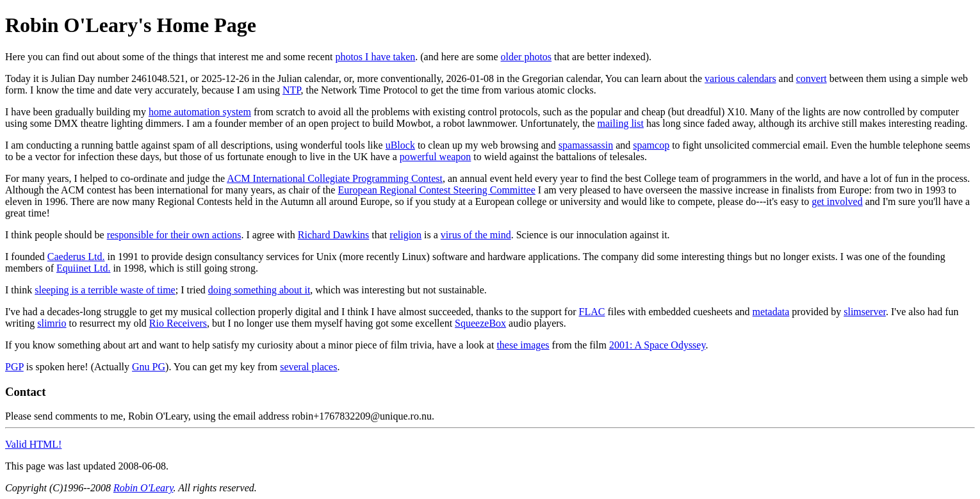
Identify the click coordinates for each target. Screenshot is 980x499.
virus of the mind (476, 235)
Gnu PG (149, 367)
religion (405, 235)
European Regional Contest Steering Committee (436, 190)
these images (523, 345)
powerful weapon (436, 157)
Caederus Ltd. (76, 257)
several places (308, 367)
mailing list (621, 123)
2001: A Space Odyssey (657, 345)
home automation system (200, 112)
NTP (291, 90)
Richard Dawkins (334, 235)
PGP (14, 367)
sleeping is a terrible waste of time (105, 290)
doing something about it (259, 290)
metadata (771, 312)
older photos (527, 57)
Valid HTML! (33, 444)
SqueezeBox (480, 323)
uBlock (400, 145)
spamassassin (586, 145)
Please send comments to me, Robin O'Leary (97, 416)
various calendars (740, 78)
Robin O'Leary (143, 488)
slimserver (865, 312)
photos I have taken (375, 57)
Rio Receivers (178, 323)
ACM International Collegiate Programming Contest (335, 178)
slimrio (52, 323)
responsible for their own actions (174, 235)
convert (812, 78)
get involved (837, 201)
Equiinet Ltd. (83, 268)
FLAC (592, 312)
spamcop (651, 145)
